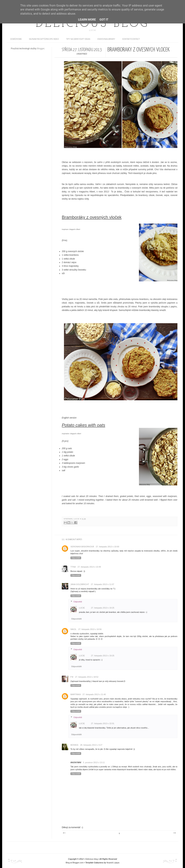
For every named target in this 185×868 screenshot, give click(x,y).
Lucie (77, 519)
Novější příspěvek (64, 833)
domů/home (16, 39)
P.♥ (72, 677)
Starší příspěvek (174, 833)
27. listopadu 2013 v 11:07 (103, 584)
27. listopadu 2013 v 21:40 (94, 694)
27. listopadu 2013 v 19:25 (103, 608)
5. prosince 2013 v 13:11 (94, 762)
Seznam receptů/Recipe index (44, 39)
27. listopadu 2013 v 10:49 (89, 567)
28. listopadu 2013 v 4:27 (91, 745)
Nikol (73, 629)
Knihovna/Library (106, 39)
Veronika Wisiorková (82, 547)
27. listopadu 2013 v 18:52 (87, 677)
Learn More (87, 20)
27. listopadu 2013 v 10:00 (107, 547)
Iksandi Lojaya (113, 863)
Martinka (76, 694)
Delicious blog (92, 24)
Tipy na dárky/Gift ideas (78, 39)
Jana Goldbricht (80, 584)
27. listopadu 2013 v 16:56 (90, 629)
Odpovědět (76, 558)
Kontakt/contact (131, 39)
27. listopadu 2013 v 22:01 (103, 723)
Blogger (41, 49)
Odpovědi (78, 602)
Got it (104, 20)
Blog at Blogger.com (75, 863)
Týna (73, 567)
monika (74, 745)
